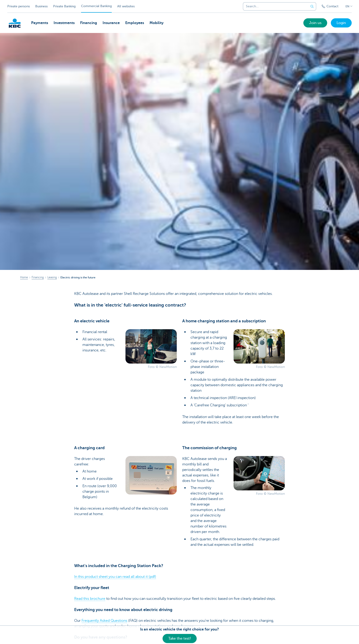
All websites (126, 6)
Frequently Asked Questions (104, 621)
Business (41, 6)
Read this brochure (90, 599)
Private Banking (64, 6)
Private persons (19, 6)
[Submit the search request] (312, 6)
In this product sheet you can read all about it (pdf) (115, 577)
